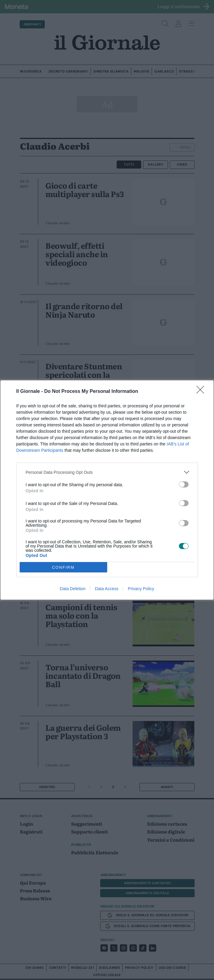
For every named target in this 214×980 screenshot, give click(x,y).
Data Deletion (73, 589)
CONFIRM (63, 567)
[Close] (202, 392)
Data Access (107, 589)
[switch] (184, 484)
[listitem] (107, 472)
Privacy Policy (141, 589)
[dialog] (107, 490)
